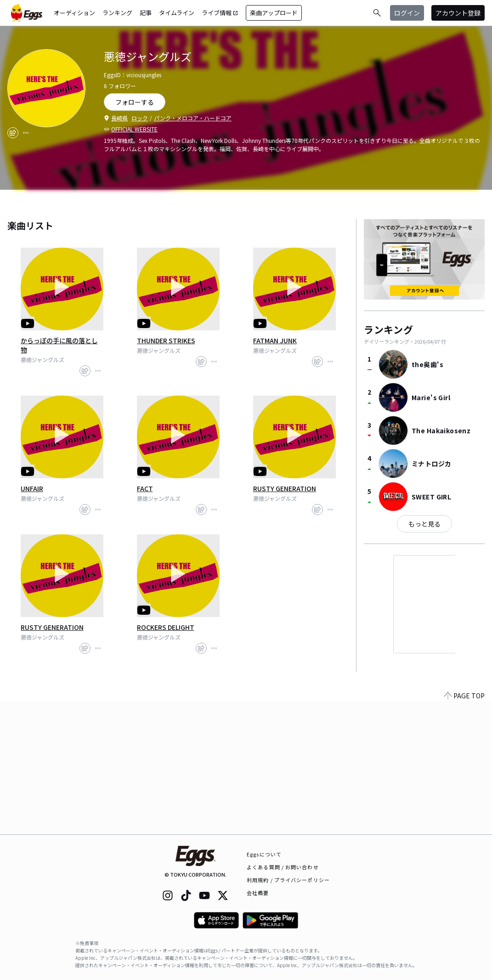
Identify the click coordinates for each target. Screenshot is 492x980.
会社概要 (258, 893)
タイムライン (177, 13)
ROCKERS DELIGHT (166, 627)
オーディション (74, 13)
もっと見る (424, 524)
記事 (146, 13)
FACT (145, 488)
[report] (26, 133)
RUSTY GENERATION (285, 488)
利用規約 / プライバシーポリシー (288, 880)
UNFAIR (32, 488)
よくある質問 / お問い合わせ (283, 867)
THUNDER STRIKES (166, 340)
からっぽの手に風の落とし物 (59, 345)
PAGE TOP (464, 829)
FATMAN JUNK (275, 340)
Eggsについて (264, 854)
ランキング (117, 13)
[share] (13, 133)
